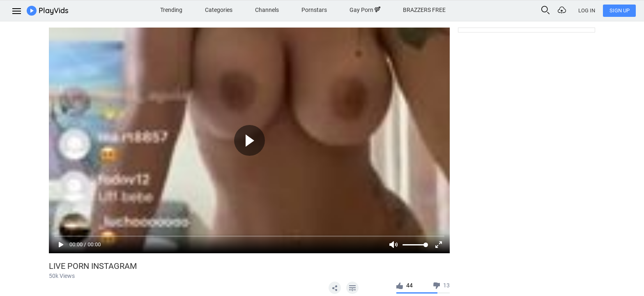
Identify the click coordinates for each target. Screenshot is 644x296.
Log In (587, 10)
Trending (171, 10)
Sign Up (620, 10)
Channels (267, 10)
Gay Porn (365, 10)
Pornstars (314, 10)
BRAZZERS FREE (424, 10)
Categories (219, 10)
